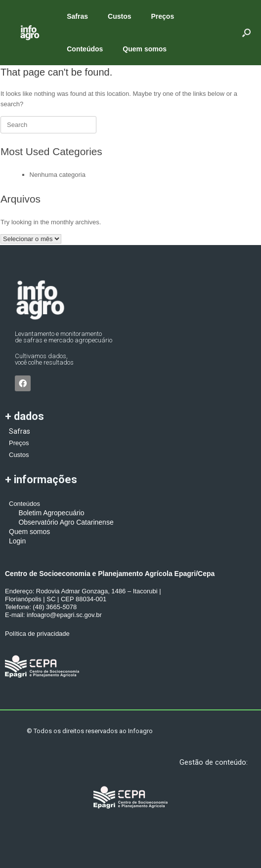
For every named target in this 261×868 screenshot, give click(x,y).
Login (17, 541)
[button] (246, 33)
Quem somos (145, 49)
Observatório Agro (42, 522)
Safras (77, 16)
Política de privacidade (37, 634)
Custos (119, 16)
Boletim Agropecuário (47, 513)
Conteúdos (85, 49)
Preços (163, 16)
